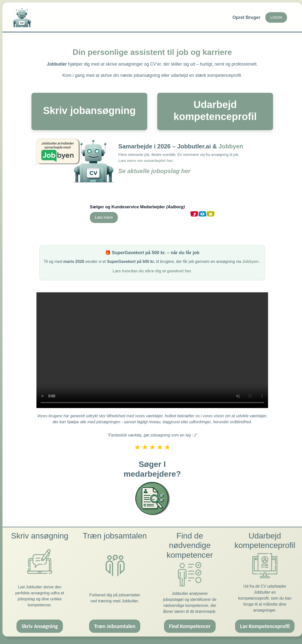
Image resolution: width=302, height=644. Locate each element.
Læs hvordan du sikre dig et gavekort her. (152, 267)
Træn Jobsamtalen (115, 622)
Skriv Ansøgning (40, 622)
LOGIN (276, 17)
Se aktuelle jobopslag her (154, 171)
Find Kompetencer (190, 622)
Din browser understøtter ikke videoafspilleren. (152, 346)
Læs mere (104, 215)
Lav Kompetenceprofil (265, 622)
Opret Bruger (246, 17)
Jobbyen (231, 146)
